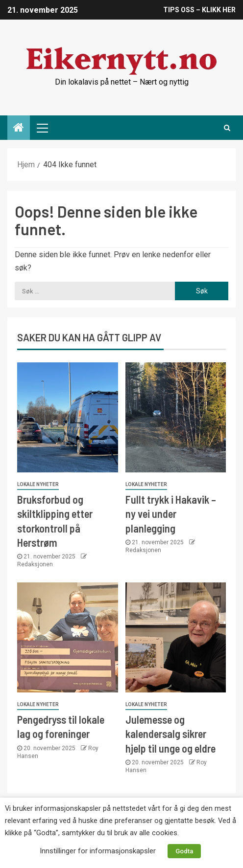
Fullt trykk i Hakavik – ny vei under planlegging (171, 514)
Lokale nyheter (38, 484)
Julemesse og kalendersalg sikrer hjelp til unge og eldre (170, 734)
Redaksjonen (35, 564)
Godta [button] (184, 851)
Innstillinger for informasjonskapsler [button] (98, 851)
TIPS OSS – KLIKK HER (199, 10)
